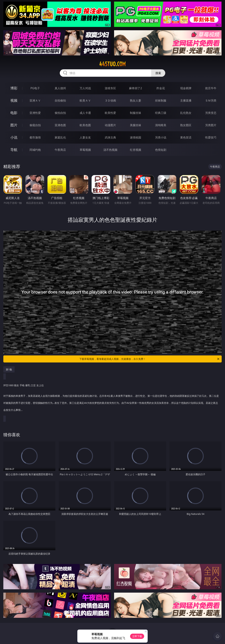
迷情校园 (136, 137)
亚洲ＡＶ (35, 100)
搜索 (158, 73)
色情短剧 (161, 150)
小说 (14, 137)
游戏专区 (110, 88)
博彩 (14, 88)
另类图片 (211, 125)
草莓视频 (85, 150)
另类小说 (161, 137)
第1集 (9, 369)
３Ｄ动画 (110, 100)
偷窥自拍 (35, 125)
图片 (14, 125)
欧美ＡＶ (85, 100)
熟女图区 (186, 125)
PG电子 (35, 88)
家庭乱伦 (60, 137)
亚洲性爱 (35, 113)
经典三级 (161, 113)
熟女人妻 (136, 100)
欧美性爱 (110, 113)
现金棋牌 (186, 88)
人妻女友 (85, 137)
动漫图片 (110, 125)
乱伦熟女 (186, 113)
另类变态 (211, 113)
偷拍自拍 (60, 113)
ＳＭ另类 (211, 100)
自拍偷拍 (60, 100)
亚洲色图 (60, 125)
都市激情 (35, 137)
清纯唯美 (161, 125)
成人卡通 (85, 113)
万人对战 (85, 88)
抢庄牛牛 (211, 88)
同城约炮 (35, 150)
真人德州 (60, 88)
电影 (14, 113)
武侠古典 (110, 137)
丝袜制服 (161, 100)
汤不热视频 (110, 150)
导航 (14, 150)
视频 (14, 100)
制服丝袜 (136, 113)
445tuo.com (112, 64)
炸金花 (161, 88)
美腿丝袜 (136, 125)
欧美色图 (85, 125)
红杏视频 (136, 150)
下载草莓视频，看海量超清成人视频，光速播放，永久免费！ (150, 359)
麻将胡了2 (135, 88)
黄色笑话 (186, 137)
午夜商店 (60, 150)
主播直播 (186, 100)
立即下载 (137, 636)
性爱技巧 (211, 137)
